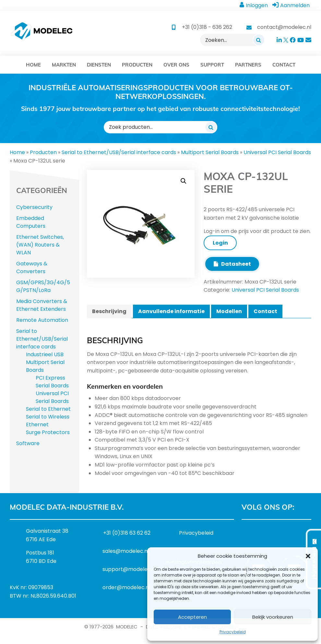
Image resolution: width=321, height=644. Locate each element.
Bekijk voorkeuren (273, 617)
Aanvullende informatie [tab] (171, 311)
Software (28, 443)
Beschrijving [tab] (109, 311)
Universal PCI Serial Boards (277, 152)
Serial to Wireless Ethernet (48, 421)
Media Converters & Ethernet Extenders (42, 305)
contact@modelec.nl (284, 27)
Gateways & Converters (32, 267)
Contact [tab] (265, 311)
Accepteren (192, 617)
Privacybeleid (233, 632)
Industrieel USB (45, 354)
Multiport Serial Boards (210, 152)
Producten (43, 152)
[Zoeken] (259, 40)
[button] (308, 556)
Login (220, 243)
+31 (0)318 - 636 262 (207, 27)
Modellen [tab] (229, 311)
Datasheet (232, 264)
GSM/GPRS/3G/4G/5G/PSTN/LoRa (43, 286)
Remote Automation (42, 320)
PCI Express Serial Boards (52, 382)
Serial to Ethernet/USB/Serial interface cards (119, 152)
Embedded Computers (31, 222)
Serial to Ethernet (48, 409)
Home (17, 152)
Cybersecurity (34, 207)
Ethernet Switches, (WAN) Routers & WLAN (40, 245)
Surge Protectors (48, 432)
